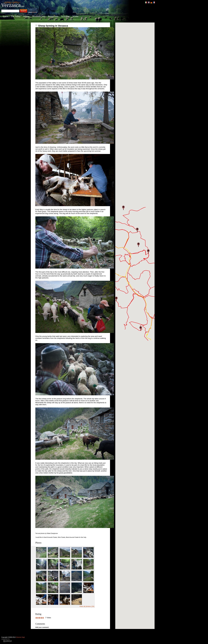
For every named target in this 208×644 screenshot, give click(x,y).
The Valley (16, 16)
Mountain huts (39, 16)
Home (5, 16)
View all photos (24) (87, 606)
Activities (65, 16)
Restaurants (53, 16)
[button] (116, 299)
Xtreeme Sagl (20, 637)
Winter (76, 16)
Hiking (26, 16)
